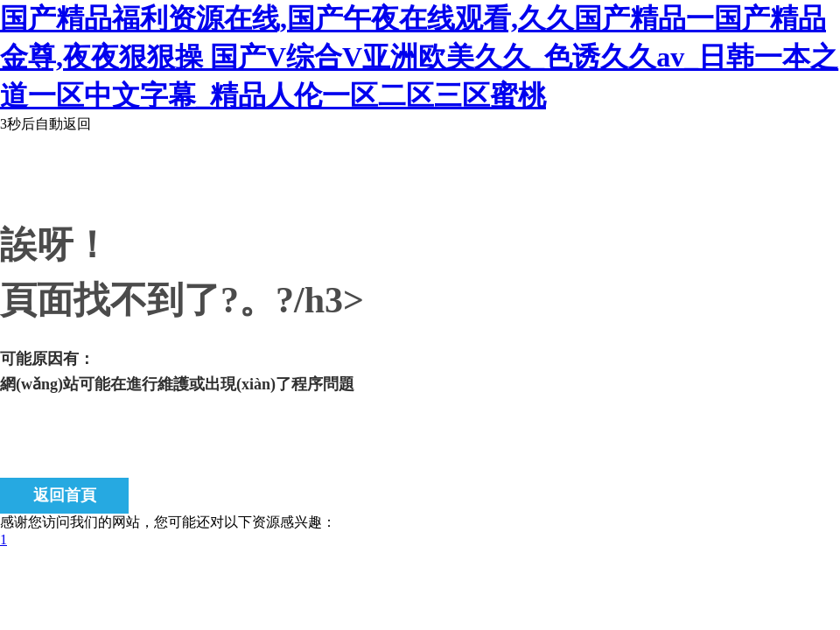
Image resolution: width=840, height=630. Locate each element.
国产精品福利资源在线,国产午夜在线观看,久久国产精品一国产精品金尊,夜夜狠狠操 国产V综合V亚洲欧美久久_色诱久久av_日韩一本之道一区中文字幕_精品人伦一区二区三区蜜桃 (419, 57)
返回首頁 (65, 495)
